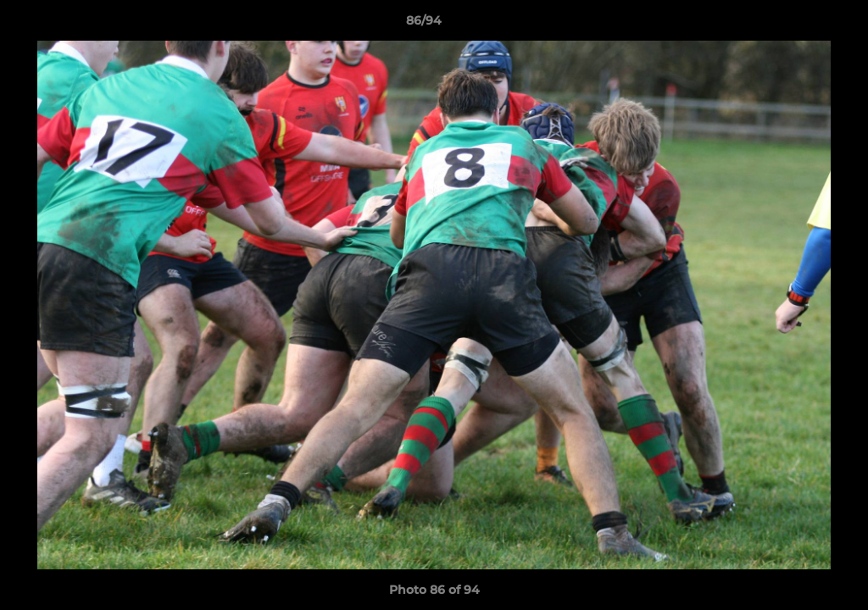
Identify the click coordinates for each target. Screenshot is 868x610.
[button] (797, 25)
